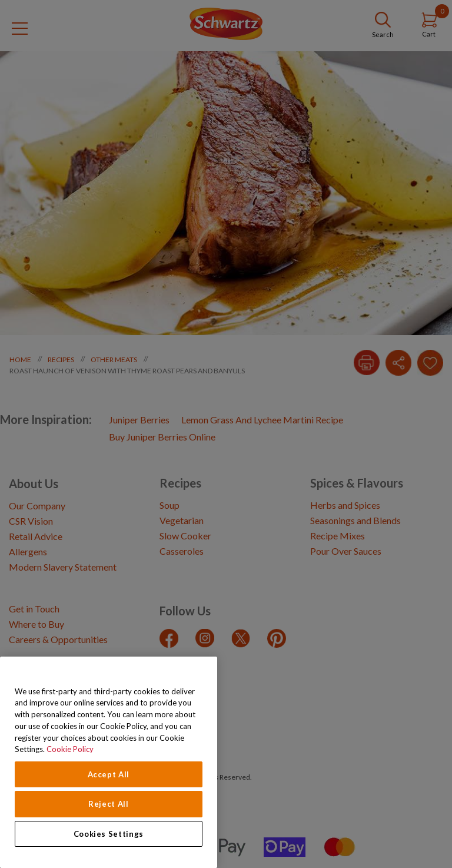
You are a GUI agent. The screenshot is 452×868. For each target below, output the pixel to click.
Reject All (109, 804)
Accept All (109, 774)
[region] (109, 762)
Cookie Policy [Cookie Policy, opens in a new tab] (70, 749)
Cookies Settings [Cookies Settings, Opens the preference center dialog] (109, 834)
